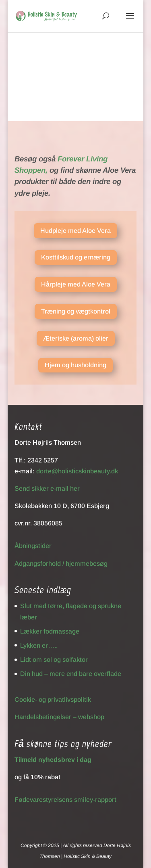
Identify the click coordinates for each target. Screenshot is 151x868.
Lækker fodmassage (50, 631)
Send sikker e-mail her (47, 488)
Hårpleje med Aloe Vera (76, 284)
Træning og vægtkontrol (76, 311)
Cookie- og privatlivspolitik (53, 700)
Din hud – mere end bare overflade (71, 674)
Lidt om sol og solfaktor (54, 660)
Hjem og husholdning (75, 365)
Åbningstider (33, 546)
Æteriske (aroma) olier (76, 338)
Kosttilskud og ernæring (76, 257)
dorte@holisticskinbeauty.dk (77, 471)
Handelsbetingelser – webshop (59, 717)
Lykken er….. (39, 645)
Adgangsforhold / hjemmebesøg (61, 564)
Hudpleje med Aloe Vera (75, 231)
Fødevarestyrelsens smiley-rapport (65, 800)
